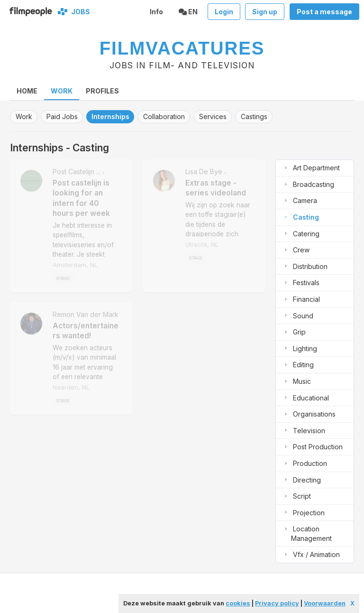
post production (312, 447)
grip (293, 332)
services (213, 116)
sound (297, 316)
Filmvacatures (182, 48)
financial (300, 300)
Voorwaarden (325, 603)
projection (303, 513)
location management (306, 533)
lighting (299, 349)
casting (300, 218)
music (296, 382)
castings (254, 116)
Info (156, 12)
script (296, 497)
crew (295, 250)
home (27, 91)
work (24, 116)
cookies (238, 603)
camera (299, 201)
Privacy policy (277, 603)
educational (305, 398)
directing (301, 480)
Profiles (102, 91)
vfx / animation (310, 555)
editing (297, 365)
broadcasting (308, 185)
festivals (300, 283)
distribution (304, 267)
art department (310, 168)
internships (110, 116)
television (303, 431)
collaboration (164, 116)
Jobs (79, 12)
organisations (308, 414)
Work (62, 91)
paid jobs (62, 116)
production (304, 464)
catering (300, 234)
